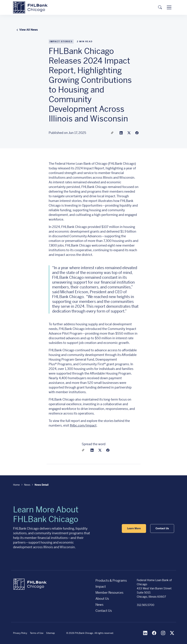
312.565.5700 (146, 605)
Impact (101, 587)
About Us (102, 599)
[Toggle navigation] (169, 7)
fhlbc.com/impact (83, 425)
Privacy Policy (20, 633)
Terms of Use (37, 633)
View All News (26, 30)
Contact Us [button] (162, 528)
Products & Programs (111, 581)
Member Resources (109, 593)
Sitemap (50, 633)
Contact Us (104, 611)
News (27, 485)
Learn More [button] (134, 528)
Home (16, 485)
